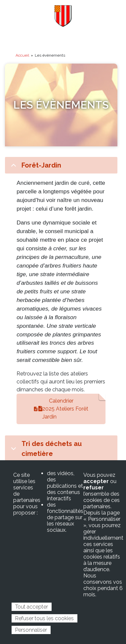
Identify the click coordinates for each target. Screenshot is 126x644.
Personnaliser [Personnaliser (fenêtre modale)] (31, 630)
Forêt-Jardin (35, 167)
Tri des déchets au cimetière (45, 449)
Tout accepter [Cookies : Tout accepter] (32, 607)
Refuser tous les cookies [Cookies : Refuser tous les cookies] (44, 618)
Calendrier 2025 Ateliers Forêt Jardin (63, 409)
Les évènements (61, 105)
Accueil (22, 55)
